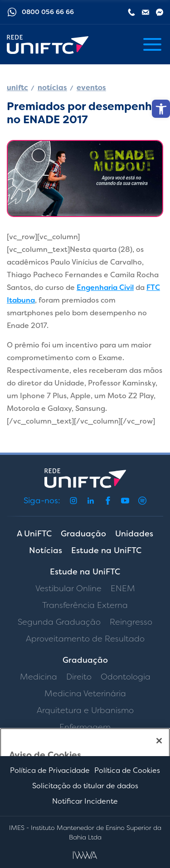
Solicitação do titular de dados (85, 786)
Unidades (134, 534)
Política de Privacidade (50, 770)
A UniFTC (34, 534)
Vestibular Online (68, 588)
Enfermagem (85, 727)
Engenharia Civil (105, 287)
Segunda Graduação (59, 622)
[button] (161, 109)
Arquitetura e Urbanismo (85, 710)
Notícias (46, 550)
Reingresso (131, 622)
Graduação (83, 534)
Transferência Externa (85, 605)
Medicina (39, 677)
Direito (79, 677)
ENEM (123, 588)
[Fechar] (159, 741)
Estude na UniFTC (106, 550)
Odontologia (126, 677)
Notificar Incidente (85, 801)
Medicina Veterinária (85, 694)
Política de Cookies (127, 770)
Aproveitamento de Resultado (85, 639)
